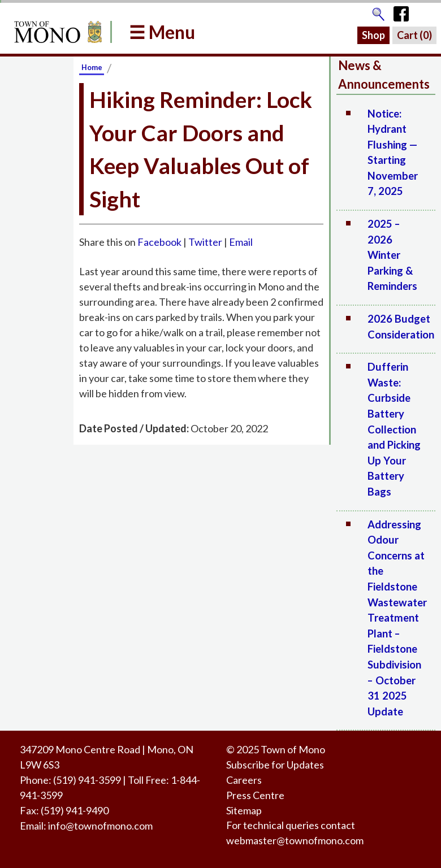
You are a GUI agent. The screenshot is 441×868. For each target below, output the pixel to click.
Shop (373, 35)
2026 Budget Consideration (401, 327)
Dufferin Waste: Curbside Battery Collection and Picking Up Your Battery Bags (394, 429)
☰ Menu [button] (162, 32)
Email (241, 242)
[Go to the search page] (378, 11)
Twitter (205, 242)
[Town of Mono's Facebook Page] (405, 11)
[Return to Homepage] (56, 32)
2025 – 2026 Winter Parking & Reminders (392, 255)
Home (92, 67)
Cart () (414, 35)
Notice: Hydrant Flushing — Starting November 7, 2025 (393, 153)
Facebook (159, 242)
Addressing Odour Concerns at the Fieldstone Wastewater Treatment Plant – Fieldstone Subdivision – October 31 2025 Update (397, 618)
